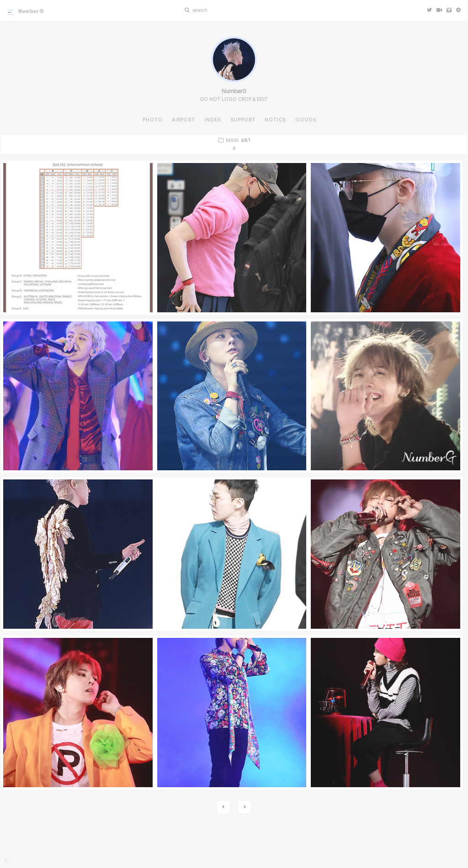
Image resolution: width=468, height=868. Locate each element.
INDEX (213, 120)
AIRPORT (183, 120)
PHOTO (153, 120)
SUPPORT (243, 120)
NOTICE (275, 120)
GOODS (306, 120)
